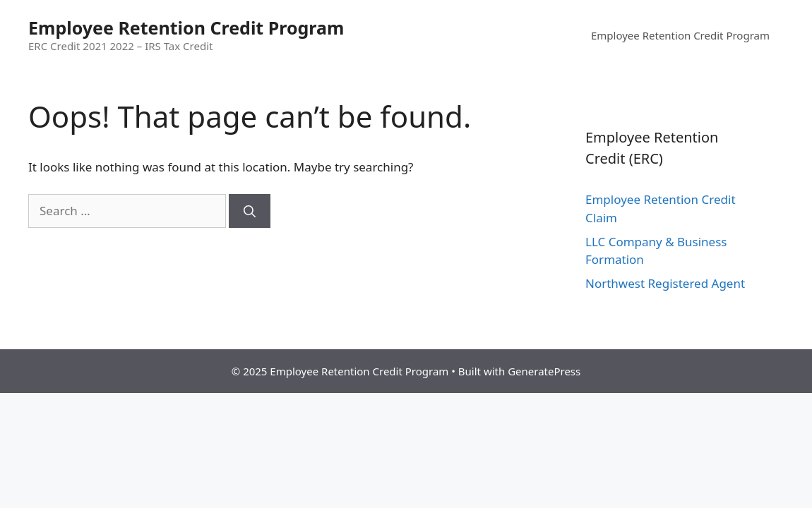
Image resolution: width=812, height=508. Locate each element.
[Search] (250, 211)
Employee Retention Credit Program (186, 28)
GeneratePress (544, 371)
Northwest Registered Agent (665, 283)
